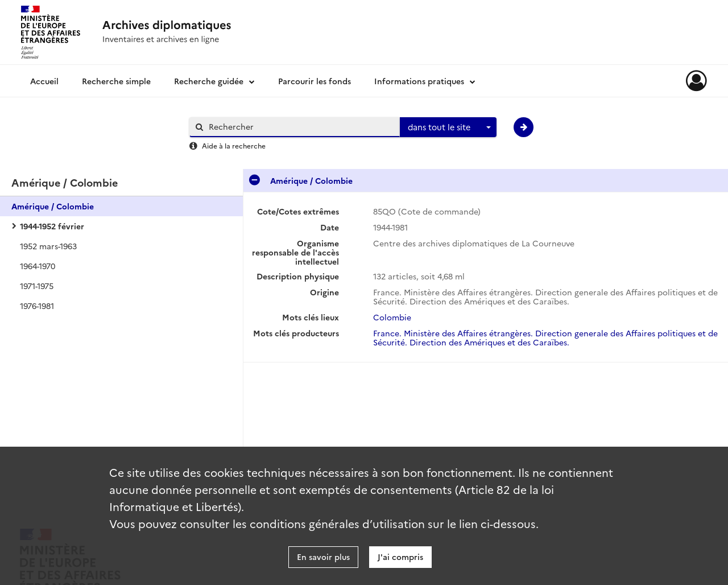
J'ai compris (400, 557)
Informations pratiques (419, 81)
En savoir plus (323, 557)
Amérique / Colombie (53, 206)
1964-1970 (38, 266)
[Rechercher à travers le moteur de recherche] (300, 127)
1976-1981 (37, 306)
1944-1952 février (52, 226)
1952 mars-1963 (48, 246)
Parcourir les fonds (315, 81)
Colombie (392, 317)
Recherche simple (116, 81)
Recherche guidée (209, 81)
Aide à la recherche (234, 145)
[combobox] (448, 127)
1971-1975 (37, 286)
